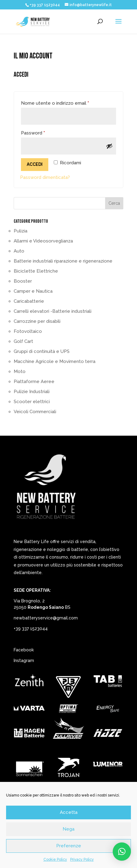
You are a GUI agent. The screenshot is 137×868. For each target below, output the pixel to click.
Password (43, 132)
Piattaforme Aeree (34, 382)
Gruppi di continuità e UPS (42, 351)
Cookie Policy (55, 859)
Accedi (35, 164)
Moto (20, 371)
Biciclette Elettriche (36, 271)
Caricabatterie (29, 301)
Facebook (24, 650)
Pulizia (21, 231)
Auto (19, 251)
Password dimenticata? (45, 177)
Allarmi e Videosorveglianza (43, 241)
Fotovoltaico (28, 331)
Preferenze (69, 846)
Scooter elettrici (32, 402)
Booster (23, 281)
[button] (122, 852)
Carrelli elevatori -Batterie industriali (53, 311)
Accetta (69, 812)
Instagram (24, 661)
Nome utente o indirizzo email (65, 102)
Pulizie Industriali (32, 392)
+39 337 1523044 (31, 629)
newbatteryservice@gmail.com (46, 618)
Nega (68, 829)
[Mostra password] (109, 146)
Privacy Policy (82, 859)
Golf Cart (23, 341)
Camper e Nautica (33, 291)
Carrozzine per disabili (37, 321)
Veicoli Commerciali (35, 412)
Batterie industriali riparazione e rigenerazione (63, 261)
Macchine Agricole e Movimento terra (55, 361)
